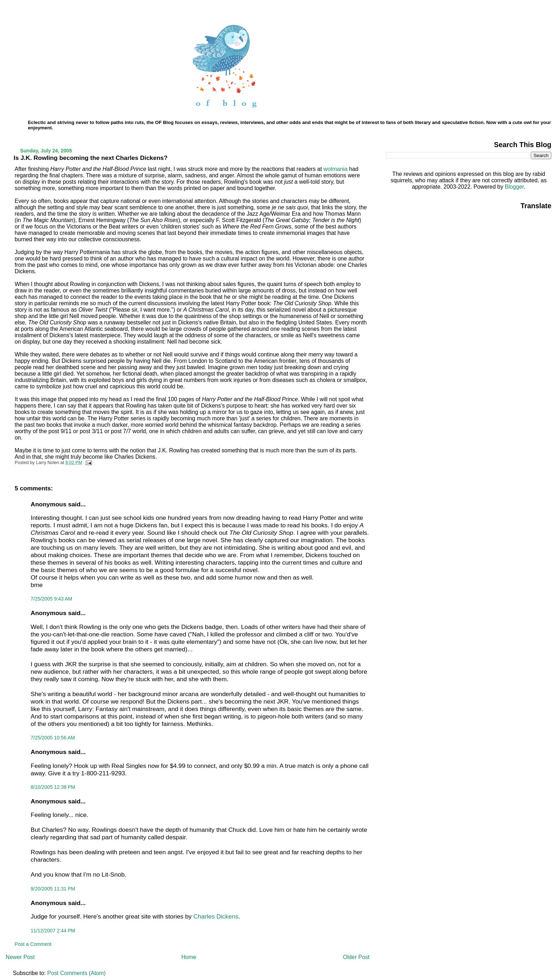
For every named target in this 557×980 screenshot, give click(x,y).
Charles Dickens (216, 916)
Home (189, 957)
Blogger (514, 187)
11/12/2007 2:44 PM (53, 931)
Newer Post (20, 957)
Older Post (356, 957)
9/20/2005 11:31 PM (53, 889)
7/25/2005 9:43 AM (51, 599)
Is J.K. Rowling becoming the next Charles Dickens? (90, 158)
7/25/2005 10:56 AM (53, 738)
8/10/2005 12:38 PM (53, 787)
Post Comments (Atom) (76, 973)
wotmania (336, 169)
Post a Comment (33, 944)
